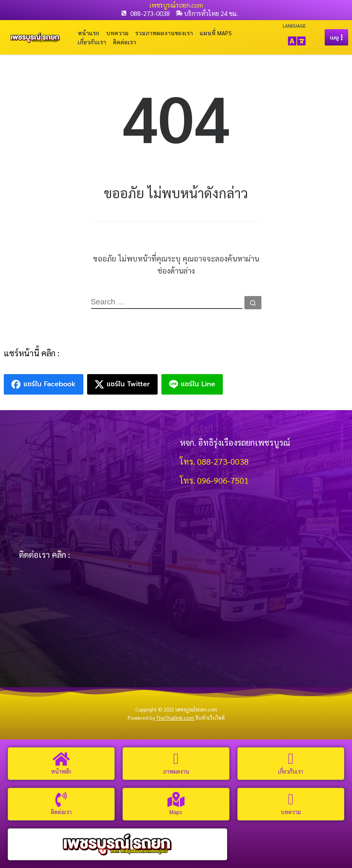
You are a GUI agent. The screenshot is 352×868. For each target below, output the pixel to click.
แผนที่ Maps (216, 33)
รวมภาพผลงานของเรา (164, 33)
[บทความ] (291, 799)
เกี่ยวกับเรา (92, 42)
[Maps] (176, 799)
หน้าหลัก (61, 771)
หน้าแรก (88, 33)
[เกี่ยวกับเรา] (291, 759)
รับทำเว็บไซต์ (210, 718)
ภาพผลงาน (176, 771)
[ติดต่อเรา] (61, 799)
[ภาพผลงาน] (176, 759)
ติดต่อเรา (124, 42)
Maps (176, 812)
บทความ (117, 33)
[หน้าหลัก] (61, 759)
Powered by (161, 718)
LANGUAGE (294, 26)
